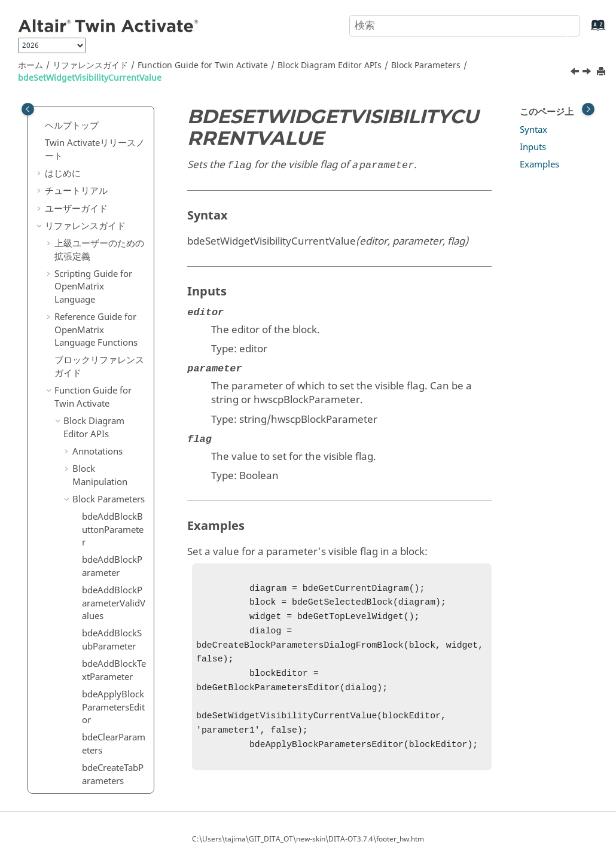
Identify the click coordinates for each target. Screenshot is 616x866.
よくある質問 (72, 770)
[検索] (558, 25)
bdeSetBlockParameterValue (114, 298)
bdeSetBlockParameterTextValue (114, 126)
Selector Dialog (103, 517)
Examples (539, 164)
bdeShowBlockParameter (112, 475)
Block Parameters (426, 65)
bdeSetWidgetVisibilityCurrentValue (90, 78)
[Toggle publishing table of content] (28, 109)
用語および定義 (86, 752)
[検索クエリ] (465, 26)
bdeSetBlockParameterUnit (114, 224)
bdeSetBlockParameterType (114, 194)
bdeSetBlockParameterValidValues (114, 260)
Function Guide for (203, 65)
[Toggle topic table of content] (588, 109)
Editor (85, 551)
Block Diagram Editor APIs (330, 65)
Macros (79, 687)
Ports (83, 604)
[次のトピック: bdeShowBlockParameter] (588, 73)
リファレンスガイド (90, 65)
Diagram (90, 534)
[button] (77, 114)
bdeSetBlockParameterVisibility (114, 328)
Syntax (533, 130)
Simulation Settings (94, 628)
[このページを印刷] (602, 72)
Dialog (86, 499)
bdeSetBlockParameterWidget (114, 358)
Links (83, 569)
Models (88, 587)
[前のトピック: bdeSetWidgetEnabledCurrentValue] (576, 73)
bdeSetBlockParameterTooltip (114, 163)
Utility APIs (86, 652)
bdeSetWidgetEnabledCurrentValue (114, 395)
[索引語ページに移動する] (586, 31)
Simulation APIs (96, 669)
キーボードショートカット (99, 728)
